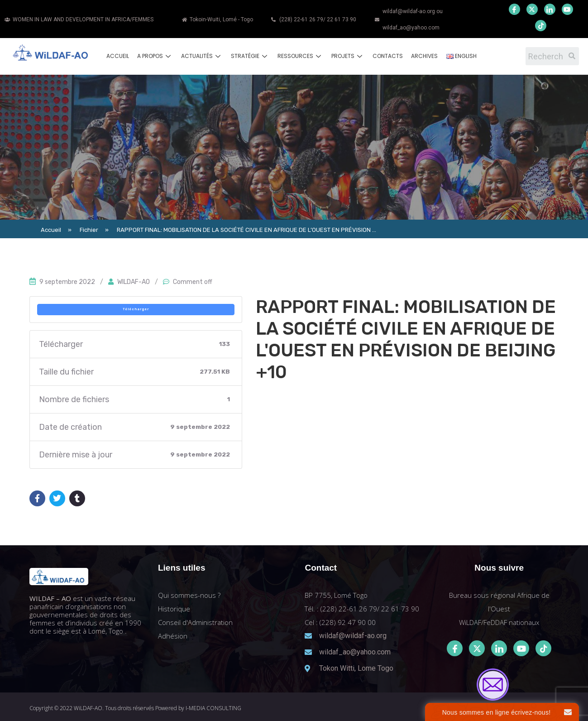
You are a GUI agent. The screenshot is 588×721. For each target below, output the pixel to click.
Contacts (388, 56)
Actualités (202, 56)
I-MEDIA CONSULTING (213, 708)
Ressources (300, 56)
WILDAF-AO (134, 282)
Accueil (118, 56)
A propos (155, 56)
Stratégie (250, 56)
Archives (424, 56)
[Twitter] (532, 9)
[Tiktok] (543, 648)
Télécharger (136, 309)
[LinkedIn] (550, 9)
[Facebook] (514, 9)
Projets (348, 56)
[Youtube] (567, 9)
